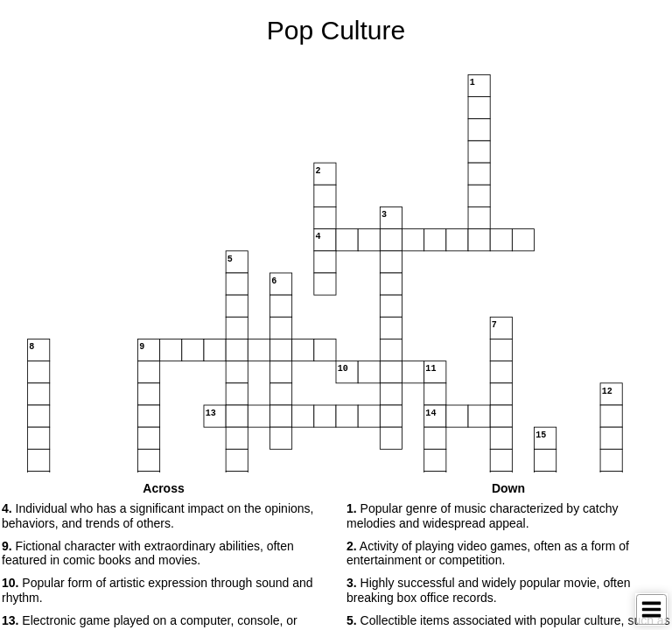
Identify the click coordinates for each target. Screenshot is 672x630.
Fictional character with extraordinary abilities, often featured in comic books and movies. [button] (148, 553)
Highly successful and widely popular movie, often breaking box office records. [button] (489, 590)
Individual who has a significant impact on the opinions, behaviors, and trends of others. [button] (157, 516)
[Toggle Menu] (651, 609)
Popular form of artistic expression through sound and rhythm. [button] (157, 590)
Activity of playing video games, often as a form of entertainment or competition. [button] (488, 553)
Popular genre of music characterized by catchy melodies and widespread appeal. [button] (483, 516)
